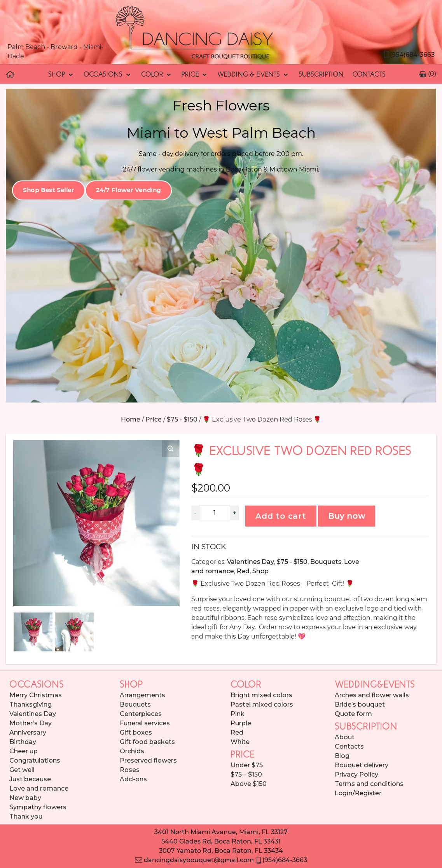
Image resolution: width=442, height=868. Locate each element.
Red (243, 571)
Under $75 (247, 765)
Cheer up (24, 751)
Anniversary (28, 732)
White (240, 742)
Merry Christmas (36, 695)
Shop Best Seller (49, 190)
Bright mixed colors (261, 695)
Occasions (107, 74)
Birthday (23, 742)
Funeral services (145, 723)
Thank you (26, 816)
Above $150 (249, 784)
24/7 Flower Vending (128, 190)
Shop (61, 74)
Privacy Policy (356, 774)
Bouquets (326, 562)
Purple (241, 723)
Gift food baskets (147, 742)
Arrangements (142, 695)
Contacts (369, 74)
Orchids (132, 751)
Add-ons (133, 779)
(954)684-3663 (409, 55)
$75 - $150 (182, 419)
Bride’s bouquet (360, 704)
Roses (130, 770)
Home (131, 419)
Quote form (353, 714)
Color (157, 74)
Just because (30, 779)
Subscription (321, 74)
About (345, 737)
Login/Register (358, 793)
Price (195, 74)
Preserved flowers (148, 760)
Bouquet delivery (362, 765)
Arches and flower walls (372, 695)
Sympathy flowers (38, 807)
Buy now (347, 516)
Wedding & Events (253, 74)
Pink (238, 714)
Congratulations (35, 760)
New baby (25, 798)
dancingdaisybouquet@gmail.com (194, 860)
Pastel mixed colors (262, 704)
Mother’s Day (31, 723)
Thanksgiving (31, 704)
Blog (342, 756)
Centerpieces (141, 714)
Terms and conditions (369, 784)
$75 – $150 (246, 774)
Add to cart (281, 516)
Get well (22, 770)
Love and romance (39, 788)
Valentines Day (251, 562)
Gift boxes (136, 732)
